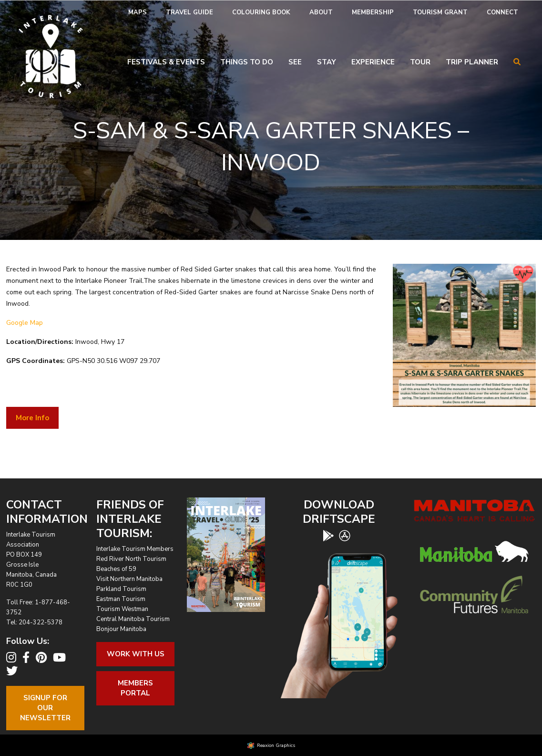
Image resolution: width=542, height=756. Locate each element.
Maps (138, 12)
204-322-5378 (41, 622)
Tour (420, 62)
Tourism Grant (440, 12)
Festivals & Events (166, 62)
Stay (327, 62)
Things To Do (247, 62)
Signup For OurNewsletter (45, 708)
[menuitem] (138, 13)
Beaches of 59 (116, 569)
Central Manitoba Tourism (133, 619)
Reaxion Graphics (276, 746)
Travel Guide (189, 12)
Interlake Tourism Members (135, 549)
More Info (32, 418)
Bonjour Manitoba (121, 629)
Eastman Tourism (121, 599)
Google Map (25, 323)
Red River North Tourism (131, 559)
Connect (502, 12)
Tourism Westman (122, 609)
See (295, 62)
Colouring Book (261, 12)
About (321, 12)
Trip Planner (472, 62)
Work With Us (136, 654)
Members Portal (135, 688)
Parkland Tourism (121, 589)
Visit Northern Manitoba (129, 579)
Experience (373, 62)
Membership (373, 12)
